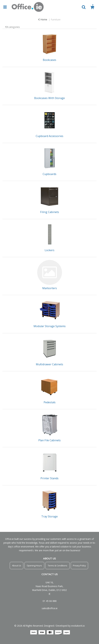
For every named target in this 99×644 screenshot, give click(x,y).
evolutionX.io (78, 626)
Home (43, 19)
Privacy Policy (79, 566)
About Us (17, 566)
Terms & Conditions (58, 566)
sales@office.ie (50, 608)
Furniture (56, 19)
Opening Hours (34, 566)
